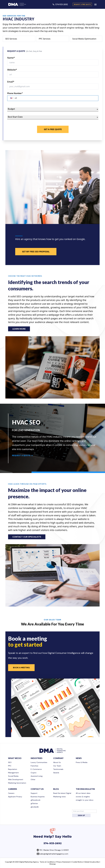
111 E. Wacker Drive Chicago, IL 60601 (54, 850)
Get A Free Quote (53, 129)
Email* (11, 82)
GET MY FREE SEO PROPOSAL (36, 252)
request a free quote (82, 4)
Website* (12, 70)
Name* (11, 58)
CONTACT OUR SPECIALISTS (27, 537)
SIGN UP (81, 815)
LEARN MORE (19, 329)
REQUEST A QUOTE (23, 455)
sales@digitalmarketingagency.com (54, 854)
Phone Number (15, 93)
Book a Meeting (21, 668)
